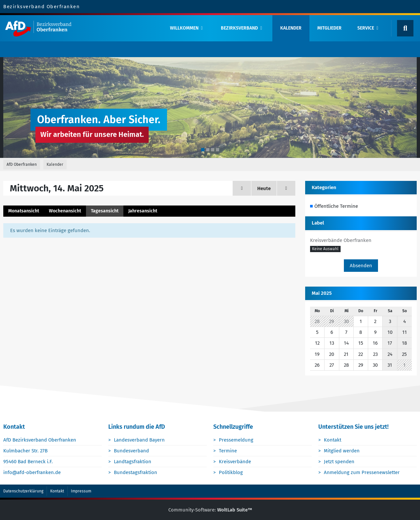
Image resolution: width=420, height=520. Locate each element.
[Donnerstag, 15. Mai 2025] (286, 188)
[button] (325, 249)
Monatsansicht (24, 211)
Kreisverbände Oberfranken (341, 240)
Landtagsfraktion (133, 462)
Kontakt (333, 440)
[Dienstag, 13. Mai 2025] (242, 188)
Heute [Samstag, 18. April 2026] (264, 188)
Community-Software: (210, 510)
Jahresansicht (143, 211)
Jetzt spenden (339, 462)
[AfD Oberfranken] (81, 28)
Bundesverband (132, 451)
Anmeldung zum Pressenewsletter (362, 473)
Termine (228, 451)
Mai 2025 (322, 293)
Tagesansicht (105, 211)
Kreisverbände (235, 462)
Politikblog (231, 473)
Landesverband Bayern (140, 440)
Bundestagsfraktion (136, 473)
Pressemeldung (236, 440)
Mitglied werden (342, 451)
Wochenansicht (65, 211)
